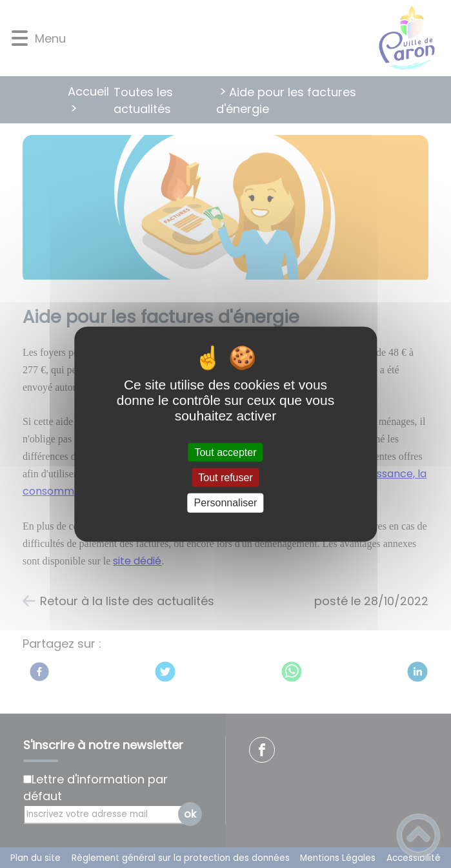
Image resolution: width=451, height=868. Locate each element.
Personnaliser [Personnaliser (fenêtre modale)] (226, 503)
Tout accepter (225, 452)
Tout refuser (225, 478)
